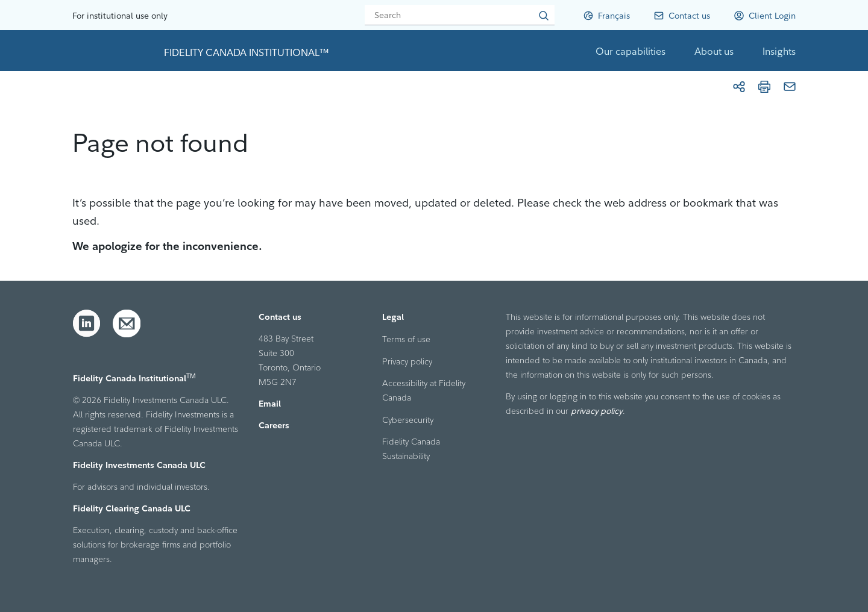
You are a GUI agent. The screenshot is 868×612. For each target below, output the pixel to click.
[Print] (764, 87)
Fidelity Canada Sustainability (411, 449)
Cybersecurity (408, 420)
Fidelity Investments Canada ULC (139, 465)
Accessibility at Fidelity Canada (424, 390)
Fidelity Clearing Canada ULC (132, 508)
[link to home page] (113, 51)
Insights (779, 51)
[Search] (460, 15)
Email (270, 404)
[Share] (739, 87)
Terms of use (406, 339)
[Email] (790, 87)
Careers (274, 425)
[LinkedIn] (87, 323)
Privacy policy (407, 361)
